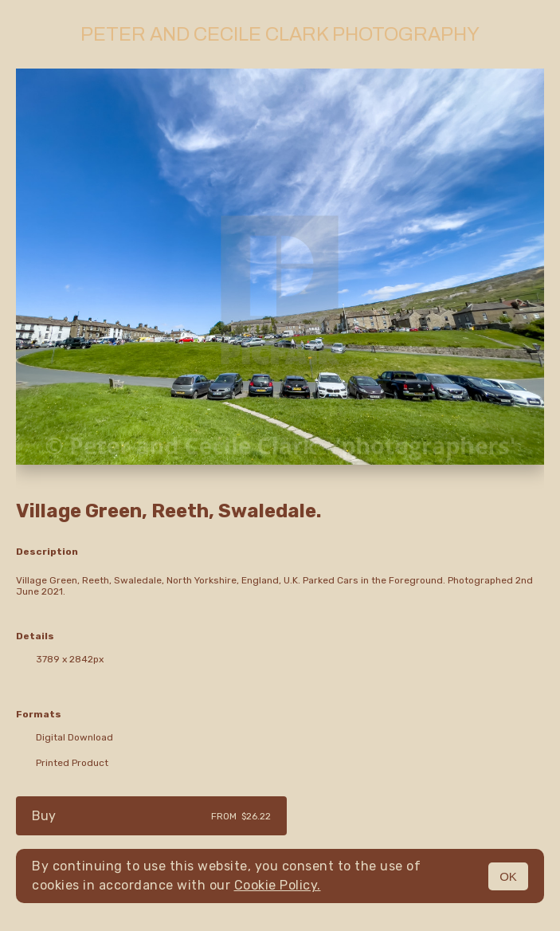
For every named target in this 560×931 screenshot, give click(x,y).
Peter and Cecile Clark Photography (280, 34)
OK (508, 876)
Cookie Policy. (278, 885)
